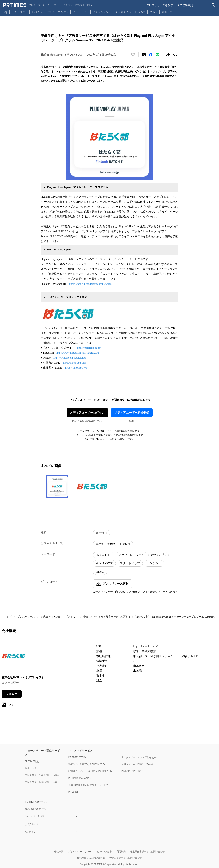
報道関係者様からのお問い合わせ (147, 851)
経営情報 (101, 533)
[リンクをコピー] (175, 55)
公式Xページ (31, 824)
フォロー (12, 694)
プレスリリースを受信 (160, 5)
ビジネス (140, 12)
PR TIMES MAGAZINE (80, 778)
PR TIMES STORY (77, 757)
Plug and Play (104, 555)
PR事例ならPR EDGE (132, 771)
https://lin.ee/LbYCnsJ (75, 363)
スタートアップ (130, 563)
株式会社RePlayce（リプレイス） (59, 617)
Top (5, 12)
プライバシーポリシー (80, 851)
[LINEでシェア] (158, 55)
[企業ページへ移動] (14, 657)
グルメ (154, 12)
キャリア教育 (104, 563)
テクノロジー (20, 12)
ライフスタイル (122, 12)
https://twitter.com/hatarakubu (70, 358)
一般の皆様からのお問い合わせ (126, 858)
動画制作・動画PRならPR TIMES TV (87, 764)
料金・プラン (32, 768)
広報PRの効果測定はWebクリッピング (88, 785)
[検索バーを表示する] (213, 5)
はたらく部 (158, 555)
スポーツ (167, 12)
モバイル (37, 12)
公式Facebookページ (36, 809)
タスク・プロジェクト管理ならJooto (140, 757)
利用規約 (121, 851)
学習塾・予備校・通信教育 (113, 544)
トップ (8, 617)
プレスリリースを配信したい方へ (42, 782)
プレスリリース (26, 617)
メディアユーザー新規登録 (132, 413)
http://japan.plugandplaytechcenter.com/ (91, 284)
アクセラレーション (131, 555)
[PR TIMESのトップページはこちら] (47, 5)
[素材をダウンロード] (168, 55)
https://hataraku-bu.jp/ (89, 348)
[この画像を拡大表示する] (57, 486)
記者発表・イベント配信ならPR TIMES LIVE (91, 771)
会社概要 (59, 851)
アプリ (50, 12)
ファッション (100, 12)
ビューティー (81, 12)
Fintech (100, 572)
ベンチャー (154, 563)
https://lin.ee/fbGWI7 (77, 368)
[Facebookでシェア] (151, 55)
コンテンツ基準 (104, 851)
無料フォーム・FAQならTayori (137, 764)
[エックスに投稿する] (144, 55)
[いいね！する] (133, 55)
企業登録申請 (185, 5)
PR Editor (73, 792)
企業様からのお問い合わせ (91, 858)
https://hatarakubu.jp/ (145, 646)
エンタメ (63, 12)
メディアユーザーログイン (87, 413)
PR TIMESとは (32, 761)
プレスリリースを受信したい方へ (42, 775)
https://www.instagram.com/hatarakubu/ (78, 353)
